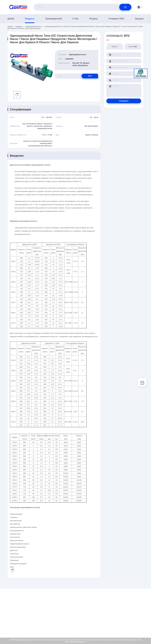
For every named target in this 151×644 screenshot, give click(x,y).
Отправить (124, 101)
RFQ (90, 76)
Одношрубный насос (34, 26)
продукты (30, 19)
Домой (11, 19)
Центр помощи (125, 629)
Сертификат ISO (126, 612)
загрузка (139, 19)
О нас (76, 19)
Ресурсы (94, 19)
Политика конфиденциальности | (22, 640)
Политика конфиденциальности (128, 623)
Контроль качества (126, 617)
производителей (53, 19)
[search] (125, 7)
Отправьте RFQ (116, 19)
